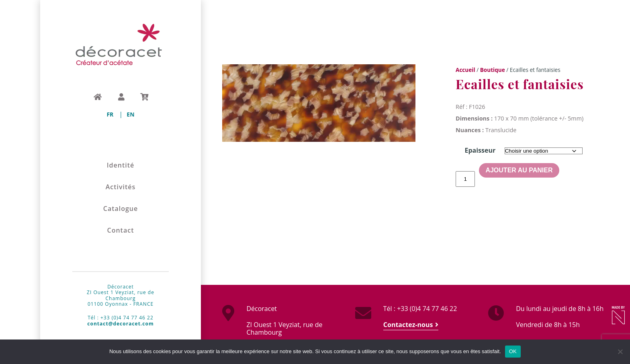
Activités (121, 187)
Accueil (465, 70)
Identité (121, 165)
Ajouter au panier (519, 170)
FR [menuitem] (110, 114)
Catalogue (121, 209)
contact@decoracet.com (120, 324)
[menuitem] (110, 114)
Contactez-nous (408, 325)
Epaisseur (480, 150)
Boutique (493, 70)
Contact (121, 230)
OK (513, 351)
